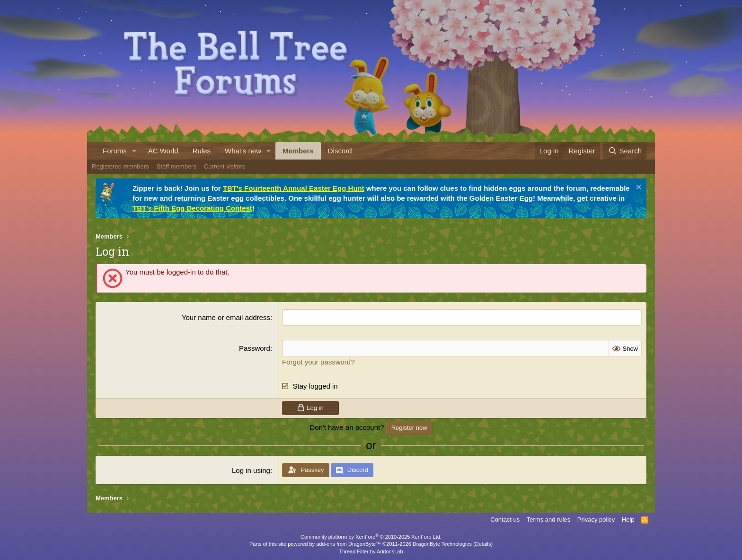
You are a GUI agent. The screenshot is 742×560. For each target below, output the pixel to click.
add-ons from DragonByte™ (349, 544)
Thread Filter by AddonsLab (371, 551)
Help (628, 520)
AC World (163, 151)
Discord (340, 151)
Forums (115, 151)
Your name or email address (226, 317)
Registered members (120, 166)
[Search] (625, 151)
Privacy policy (596, 520)
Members (298, 151)
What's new (243, 151)
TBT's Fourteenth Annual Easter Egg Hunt (294, 188)
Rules (202, 151)
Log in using (251, 470)
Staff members (177, 166)
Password (255, 348)
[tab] (365, 225)
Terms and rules (548, 520)
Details (483, 544)
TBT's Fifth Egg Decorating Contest (192, 208)
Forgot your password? (318, 361)
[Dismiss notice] (638, 188)
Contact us (505, 520)
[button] (134, 151)
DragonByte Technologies (442, 544)
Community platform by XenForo (371, 537)
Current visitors (225, 166)
